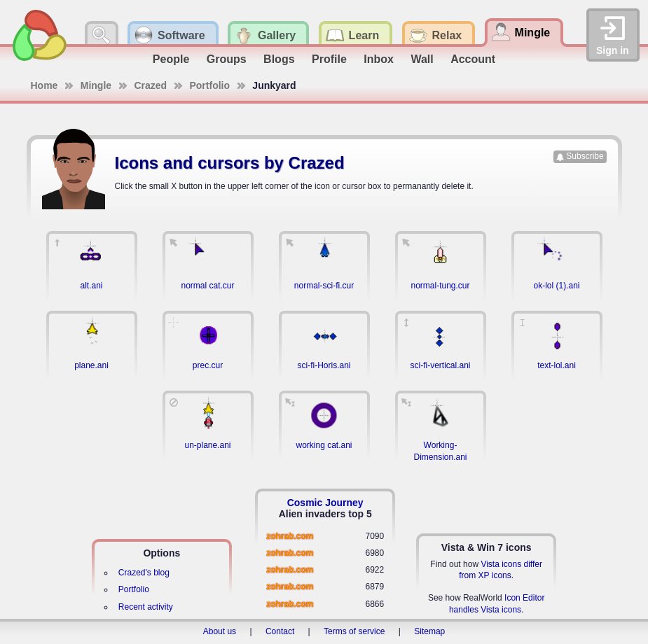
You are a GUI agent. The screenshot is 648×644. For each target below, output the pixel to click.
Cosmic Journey (325, 503)
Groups (227, 59)
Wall (422, 59)
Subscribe (585, 156)
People (171, 59)
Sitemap (429, 631)
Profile (329, 59)
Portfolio (209, 85)
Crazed (150, 85)
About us (220, 631)
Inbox (379, 59)
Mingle (96, 85)
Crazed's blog (144, 573)
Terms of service (354, 631)
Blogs (279, 59)
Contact (280, 631)
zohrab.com (290, 536)
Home (44, 85)
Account (473, 59)
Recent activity (146, 607)
